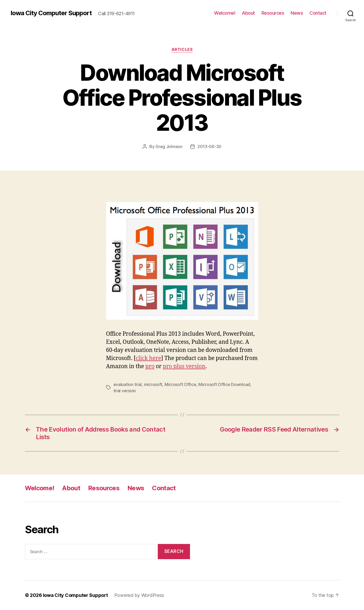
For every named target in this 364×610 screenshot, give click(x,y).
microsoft (153, 384)
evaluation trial (128, 384)
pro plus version (184, 366)
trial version (125, 391)
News (297, 13)
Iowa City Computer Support (51, 13)
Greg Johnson (169, 146)
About (248, 13)
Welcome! (225, 13)
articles (182, 50)
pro (150, 366)
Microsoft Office (180, 384)
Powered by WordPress (139, 595)
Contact (318, 13)
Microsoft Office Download (224, 384)
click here (148, 358)
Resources (273, 13)
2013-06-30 (209, 146)
